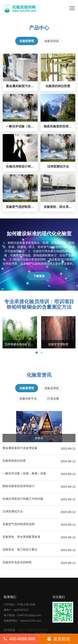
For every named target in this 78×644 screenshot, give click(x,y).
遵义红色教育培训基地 (33, 630)
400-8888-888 (19, 639)
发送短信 (58, 639)
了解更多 (39, 276)
